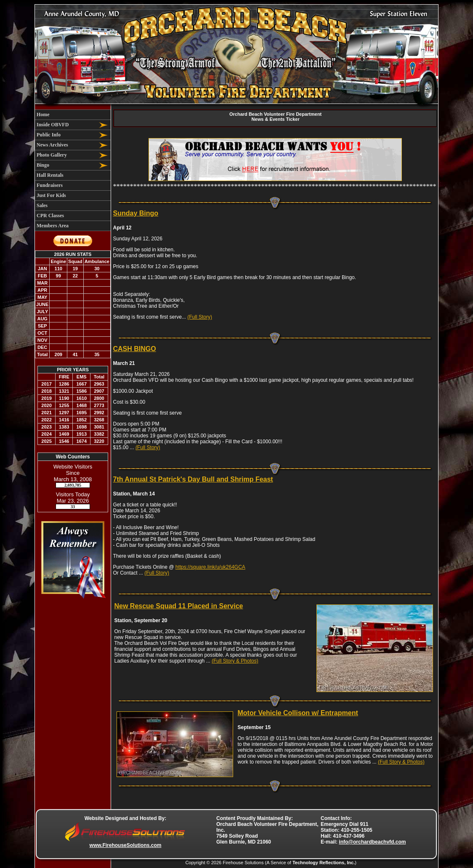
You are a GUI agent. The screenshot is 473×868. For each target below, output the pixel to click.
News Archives (52, 145)
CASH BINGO (135, 349)
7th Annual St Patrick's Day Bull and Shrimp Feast (193, 479)
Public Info (49, 135)
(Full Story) (200, 317)
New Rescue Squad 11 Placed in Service (179, 606)
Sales (42, 205)
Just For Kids (51, 195)
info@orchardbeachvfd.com (372, 842)
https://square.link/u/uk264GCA (210, 567)
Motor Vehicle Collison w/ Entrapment (298, 713)
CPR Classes (50, 216)
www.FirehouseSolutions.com (126, 845)
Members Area (53, 226)
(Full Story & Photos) (235, 661)
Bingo (43, 165)
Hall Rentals (50, 175)
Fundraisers (50, 185)
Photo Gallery (52, 155)
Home (43, 114)
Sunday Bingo (136, 213)
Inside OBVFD (53, 125)
